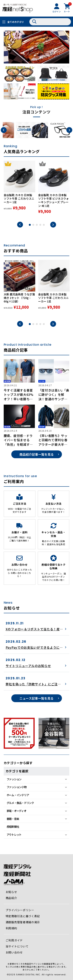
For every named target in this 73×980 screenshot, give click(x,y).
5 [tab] (44, 225)
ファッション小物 (17, 787)
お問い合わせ (14, 952)
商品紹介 (11, 898)
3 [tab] (37, 225)
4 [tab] (40, 225)
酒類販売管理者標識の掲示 (23, 922)
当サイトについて (17, 946)
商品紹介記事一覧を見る (37, 454)
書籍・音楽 (13, 819)
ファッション (14, 779)
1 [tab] (30, 225)
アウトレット (14, 835)
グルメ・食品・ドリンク (20, 803)
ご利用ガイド (14, 940)
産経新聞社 (13, 827)
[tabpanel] (19, 189)
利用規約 (11, 928)
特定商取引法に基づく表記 (23, 916)
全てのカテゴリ (16, 22)
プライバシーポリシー (20, 910)
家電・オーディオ (16, 811)
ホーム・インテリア (18, 795)
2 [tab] (33, 225)
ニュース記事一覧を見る (36, 698)
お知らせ (11, 892)
